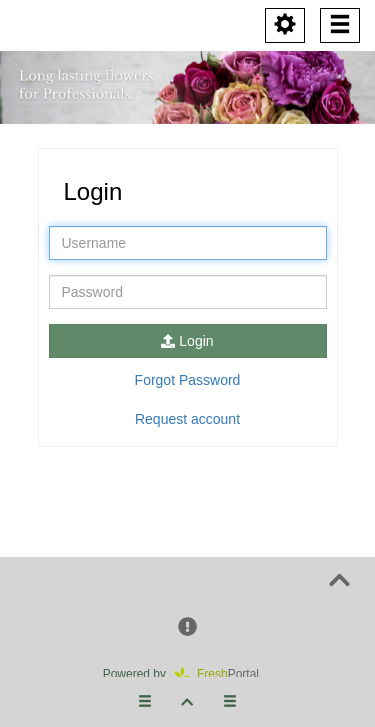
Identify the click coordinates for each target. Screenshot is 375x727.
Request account (187, 419)
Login (187, 341)
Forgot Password (188, 380)
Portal (223, 674)
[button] (187, 627)
